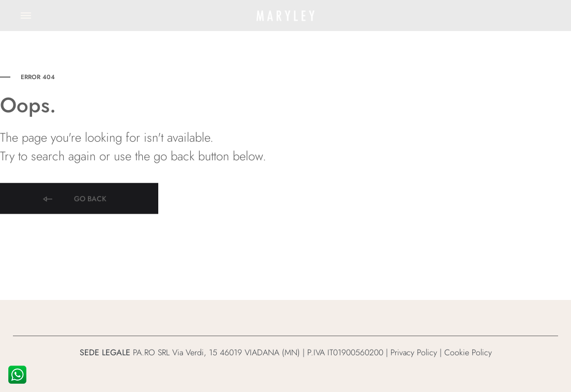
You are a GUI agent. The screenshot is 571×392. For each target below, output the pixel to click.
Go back (74, 202)
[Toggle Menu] (26, 16)
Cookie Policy (468, 352)
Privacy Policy (414, 352)
